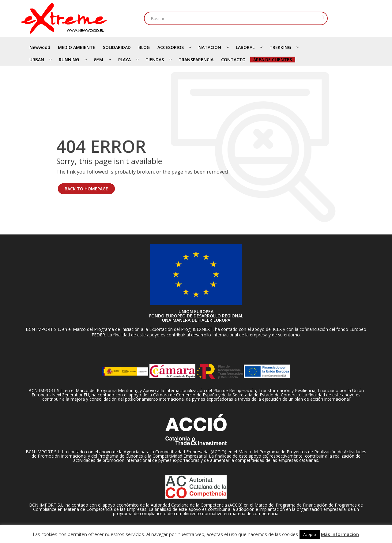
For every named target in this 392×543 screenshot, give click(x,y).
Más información (340, 534)
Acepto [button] (310, 534)
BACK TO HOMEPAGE (86, 189)
